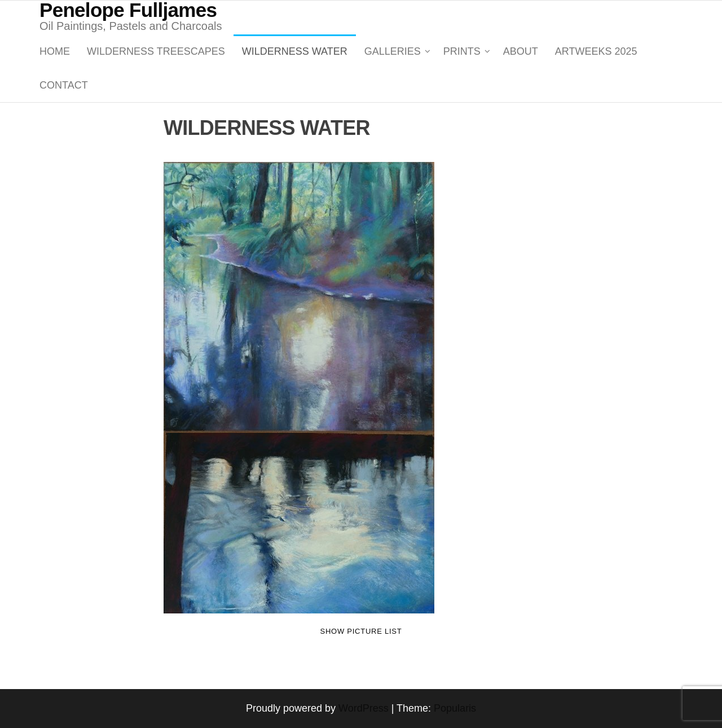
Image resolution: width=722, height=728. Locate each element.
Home (55, 51)
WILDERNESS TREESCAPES (156, 51)
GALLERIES (393, 51)
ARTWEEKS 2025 (596, 51)
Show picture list (361, 631)
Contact (64, 85)
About (521, 51)
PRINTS (462, 51)
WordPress (364, 708)
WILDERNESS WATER (295, 51)
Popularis (455, 708)
